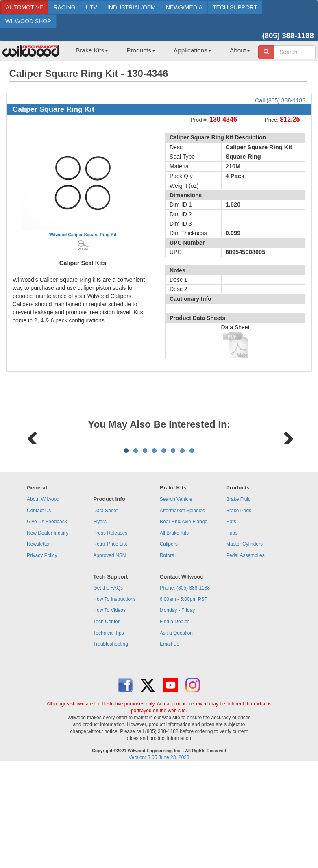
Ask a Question (176, 734)
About (240, 50)
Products (141, 50)
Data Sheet (105, 611)
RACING (64, 7)
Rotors (167, 656)
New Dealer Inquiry (48, 634)
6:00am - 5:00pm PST (184, 700)
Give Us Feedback (47, 622)
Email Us (170, 745)
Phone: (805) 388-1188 (185, 689)
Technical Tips (108, 734)
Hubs (232, 634)
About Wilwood (43, 600)
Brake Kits (92, 50)
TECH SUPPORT (235, 7)
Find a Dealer (174, 722)
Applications (193, 50)
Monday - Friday (178, 711)
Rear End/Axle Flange (184, 622)
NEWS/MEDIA (184, 7)
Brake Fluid (238, 600)
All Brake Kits (174, 634)
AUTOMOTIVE (24, 7)
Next (285, 487)
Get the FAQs (108, 689)
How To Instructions (114, 700)
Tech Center (106, 722)
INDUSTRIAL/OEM (132, 7)
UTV (91, 7)
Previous (33, 487)
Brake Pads (239, 611)
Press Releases (110, 634)
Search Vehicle (176, 600)
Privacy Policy (42, 656)
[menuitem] (89, 53)
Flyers (100, 622)
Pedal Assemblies (245, 656)
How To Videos (109, 711)
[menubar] (160, 53)
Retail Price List (110, 645)
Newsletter (38, 645)
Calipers (169, 645)
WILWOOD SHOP (28, 21)
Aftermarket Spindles (182, 611)
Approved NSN (109, 656)
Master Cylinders (244, 645)
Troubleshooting (111, 745)
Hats (231, 622)
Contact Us (39, 611)
